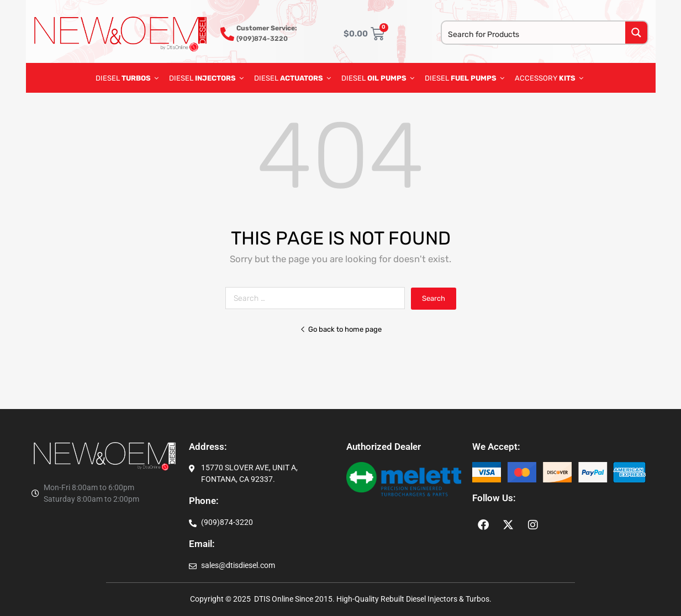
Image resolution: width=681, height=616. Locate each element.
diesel (378, 78)
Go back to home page (341, 329)
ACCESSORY (549, 78)
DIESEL (127, 78)
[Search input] (534, 34)
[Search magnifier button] (636, 33)
